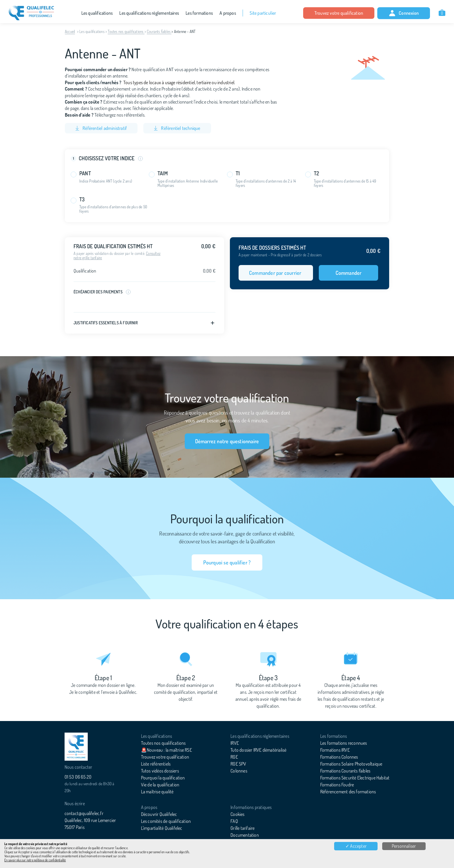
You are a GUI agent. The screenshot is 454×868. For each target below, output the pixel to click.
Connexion (404, 13)
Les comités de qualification (166, 821)
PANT (85, 173)
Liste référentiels (156, 764)
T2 (316, 173)
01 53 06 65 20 (78, 777)
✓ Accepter (356, 846)
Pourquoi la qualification (163, 778)
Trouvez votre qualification (339, 13)
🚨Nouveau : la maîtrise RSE (166, 750)
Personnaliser (404, 846)
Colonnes (239, 771)
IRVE (235, 743)
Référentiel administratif (101, 128)
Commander (349, 273)
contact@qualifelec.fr (84, 813)
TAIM (163, 173)
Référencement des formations (348, 792)
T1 (238, 173)
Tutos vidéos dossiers (160, 771)
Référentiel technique (177, 128)
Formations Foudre (337, 785)
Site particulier (263, 13)
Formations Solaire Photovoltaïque (351, 764)
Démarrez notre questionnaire (227, 441)
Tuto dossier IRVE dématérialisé (258, 750)
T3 (82, 199)
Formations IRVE (335, 750)
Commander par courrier (276, 273)
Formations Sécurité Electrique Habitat (355, 778)
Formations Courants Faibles (345, 771)
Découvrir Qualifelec (159, 814)
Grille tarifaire (242, 828)
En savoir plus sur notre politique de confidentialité (35, 860)
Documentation (245, 835)
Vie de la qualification (160, 785)
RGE (234, 757)
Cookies (237, 814)
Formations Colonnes (339, 757)
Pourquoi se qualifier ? (227, 562)
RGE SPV (238, 764)
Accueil (70, 32)
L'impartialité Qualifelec (162, 828)
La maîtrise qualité (157, 792)
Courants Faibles (159, 32)
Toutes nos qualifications (126, 32)
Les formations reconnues (344, 743)
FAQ (234, 821)
